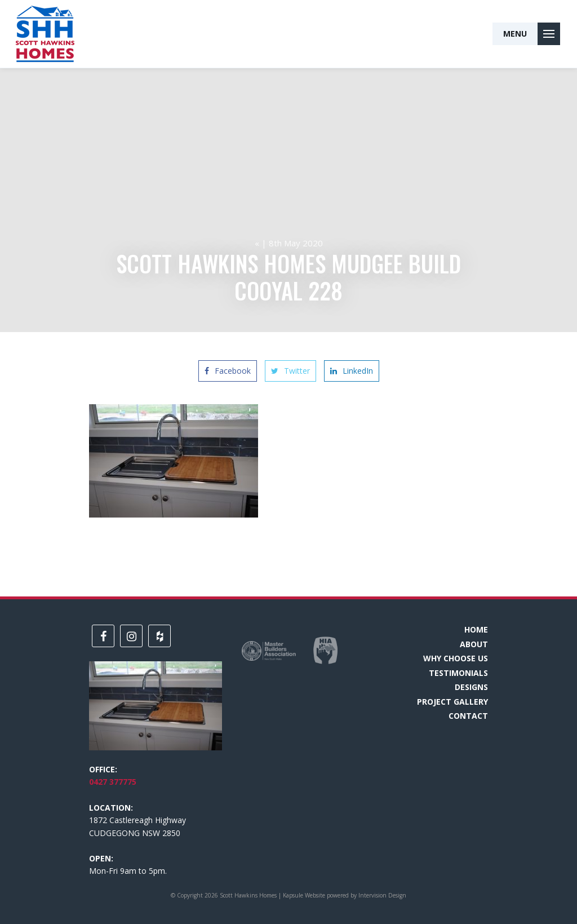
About (474, 644)
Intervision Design (382, 895)
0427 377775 (113, 782)
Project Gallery (452, 702)
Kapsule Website (304, 895)
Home (476, 629)
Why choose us (456, 658)
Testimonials (458, 673)
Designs (471, 687)
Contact (468, 716)
